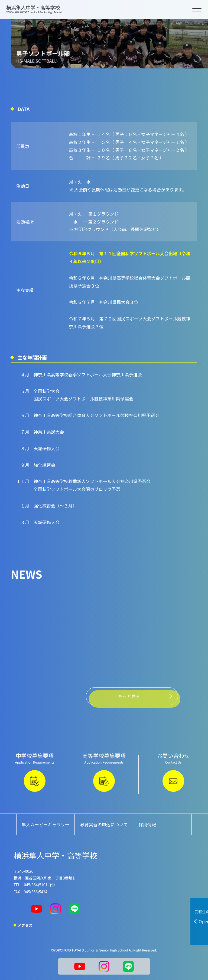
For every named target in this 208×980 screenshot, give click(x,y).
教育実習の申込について (104, 824)
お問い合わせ (173, 772)
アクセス (25, 925)
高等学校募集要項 (104, 772)
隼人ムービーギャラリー (45, 824)
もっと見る (129, 696)
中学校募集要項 (35, 772)
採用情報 (147, 824)
